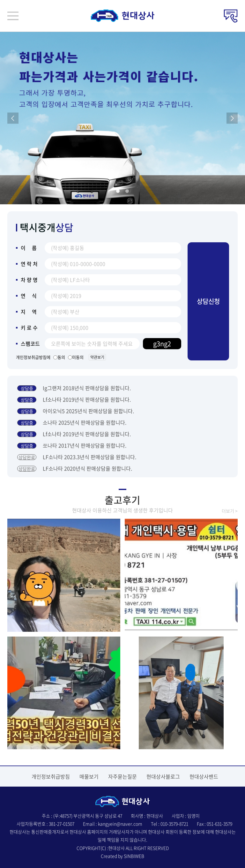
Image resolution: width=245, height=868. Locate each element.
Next (232, 118)
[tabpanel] (122, 118)
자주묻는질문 (122, 776)
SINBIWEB (134, 856)
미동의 (77, 357)
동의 (60, 357)
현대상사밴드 (204, 776)
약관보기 (97, 357)
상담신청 (208, 301)
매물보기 (89, 776)
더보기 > (230, 511)
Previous (13, 118)
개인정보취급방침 (51, 776)
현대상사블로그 (163, 776)
